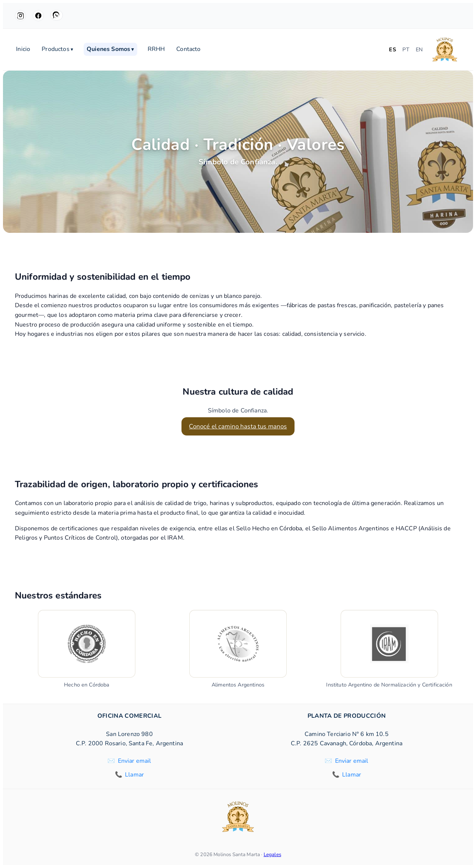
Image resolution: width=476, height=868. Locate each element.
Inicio (23, 49)
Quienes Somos (110, 49)
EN (419, 49)
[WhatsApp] (57, 15)
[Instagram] (20, 16)
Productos (57, 49)
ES (392, 49)
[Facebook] (38, 16)
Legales (272, 855)
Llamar (134, 775)
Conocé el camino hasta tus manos (238, 426)
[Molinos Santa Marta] (445, 49)
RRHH (156, 49)
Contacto (188, 49)
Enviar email (135, 761)
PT (406, 49)
